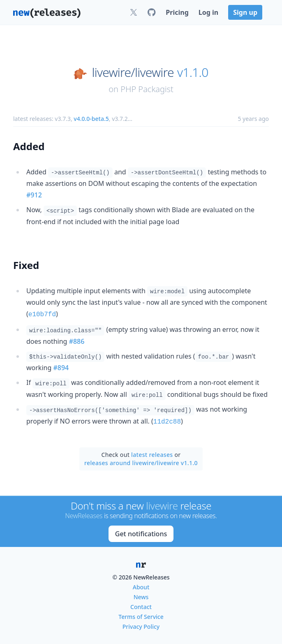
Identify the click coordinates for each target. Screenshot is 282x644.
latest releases (152, 453)
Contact (141, 605)
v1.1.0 (193, 72)
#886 (77, 341)
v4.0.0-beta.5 (91, 119)
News (141, 595)
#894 (61, 367)
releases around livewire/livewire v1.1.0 (141, 461)
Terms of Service (141, 615)
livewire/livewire (133, 72)
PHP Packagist (147, 89)
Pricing (177, 12)
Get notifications (141, 532)
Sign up (245, 12)
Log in (208, 12)
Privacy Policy (141, 625)
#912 (34, 195)
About (141, 585)
